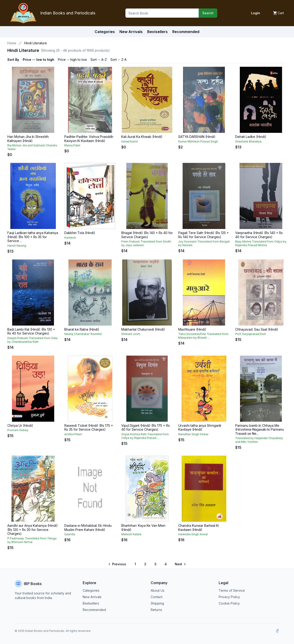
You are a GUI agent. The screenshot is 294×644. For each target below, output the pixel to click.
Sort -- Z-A (119, 60)
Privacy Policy (229, 597)
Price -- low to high (38, 60)
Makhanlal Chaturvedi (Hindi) (143, 329)
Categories (105, 32)
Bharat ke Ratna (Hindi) (82, 329)
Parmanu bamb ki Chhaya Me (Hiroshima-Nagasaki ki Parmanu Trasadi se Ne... (260, 429)
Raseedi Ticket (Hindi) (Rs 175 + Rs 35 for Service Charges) (89, 428)
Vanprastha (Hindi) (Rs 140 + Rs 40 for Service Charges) (259, 235)
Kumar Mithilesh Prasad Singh (198, 141)
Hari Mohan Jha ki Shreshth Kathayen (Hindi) (28, 139)
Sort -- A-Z (99, 60)
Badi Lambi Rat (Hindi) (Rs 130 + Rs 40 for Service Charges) (31, 331)
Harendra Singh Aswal (193, 534)
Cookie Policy (229, 603)
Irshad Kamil (129, 141)
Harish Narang (17, 246)
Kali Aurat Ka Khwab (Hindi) (142, 137)
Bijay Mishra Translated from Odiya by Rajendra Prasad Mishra (261, 243)
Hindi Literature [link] (35, 43)
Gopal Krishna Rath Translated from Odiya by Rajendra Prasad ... (145, 436)
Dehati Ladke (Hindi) (251, 137)
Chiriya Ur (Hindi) (20, 425)
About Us (158, 590)
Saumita (70, 534)
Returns (156, 610)
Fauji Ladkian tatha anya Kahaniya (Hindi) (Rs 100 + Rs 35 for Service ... (33, 237)
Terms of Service (232, 590)
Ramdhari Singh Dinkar (193, 434)
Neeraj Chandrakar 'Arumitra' (83, 334)
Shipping (157, 603)
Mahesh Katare (131, 534)
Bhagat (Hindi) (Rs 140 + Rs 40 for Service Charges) (147, 235)
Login (256, 13)
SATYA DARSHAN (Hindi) (197, 137)
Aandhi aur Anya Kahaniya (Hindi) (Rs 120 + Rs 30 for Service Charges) (33, 530)
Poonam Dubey (18, 430)
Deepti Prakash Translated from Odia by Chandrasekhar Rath (32, 340)
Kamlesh (70, 238)
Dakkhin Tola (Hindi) (80, 233)
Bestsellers (91, 603)
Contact (157, 597)
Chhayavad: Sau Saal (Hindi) (257, 329)
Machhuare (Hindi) (192, 329)
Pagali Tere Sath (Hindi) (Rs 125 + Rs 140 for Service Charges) (204, 235)
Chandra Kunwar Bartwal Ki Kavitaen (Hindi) (199, 528)
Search (208, 13)
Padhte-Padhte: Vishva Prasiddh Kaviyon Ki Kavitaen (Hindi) (89, 139)
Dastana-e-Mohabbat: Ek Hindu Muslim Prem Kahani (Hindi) (88, 528)
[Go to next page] (180, 564)
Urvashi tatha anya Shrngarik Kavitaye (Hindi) (200, 428)
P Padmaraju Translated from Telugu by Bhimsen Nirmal (32, 540)
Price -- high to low (72, 60)
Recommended (94, 610)
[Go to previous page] (117, 564)
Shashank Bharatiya (248, 141)
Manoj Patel (72, 145)
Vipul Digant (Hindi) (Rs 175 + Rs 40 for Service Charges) (146, 428)
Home (12, 43)
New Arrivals (92, 597)
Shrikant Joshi (131, 334)
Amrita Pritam (73, 434)
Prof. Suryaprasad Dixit (250, 334)
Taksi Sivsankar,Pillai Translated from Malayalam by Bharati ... (203, 336)
